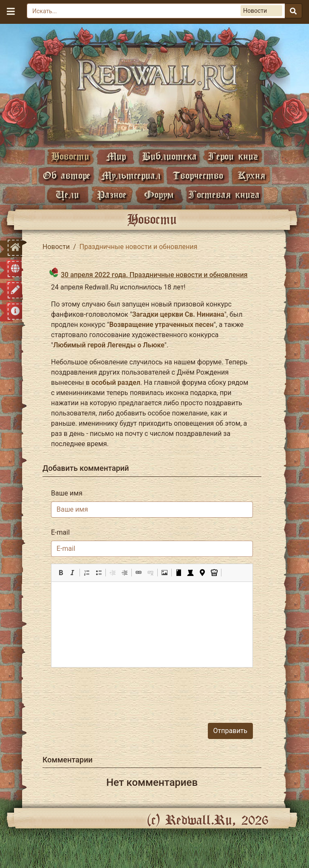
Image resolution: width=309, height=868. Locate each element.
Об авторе (67, 175)
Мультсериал (131, 175)
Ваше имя (67, 493)
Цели (67, 194)
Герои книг (233, 156)
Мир (116, 156)
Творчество (198, 175)
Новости (70, 156)
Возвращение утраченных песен (162, 325)
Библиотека (169, 156)
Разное (112, 194)
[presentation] (188, 691)
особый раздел (116, 382)
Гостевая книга (224, 194)
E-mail (60, 532)
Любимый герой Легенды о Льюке (109, 345)
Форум (159, 194)
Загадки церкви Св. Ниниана (178, 314)
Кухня (251, 175)
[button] (61, 573)
